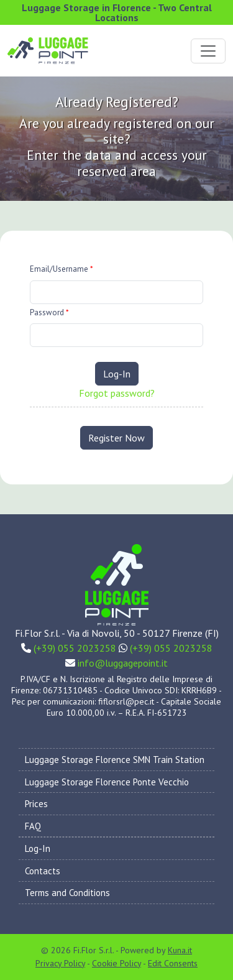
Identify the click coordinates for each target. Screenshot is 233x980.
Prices (36, 804)
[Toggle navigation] (208, 51)
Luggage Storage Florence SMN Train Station (115, 760)
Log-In (117, 374)
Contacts (43, 871)
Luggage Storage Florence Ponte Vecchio (107, 782)
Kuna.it (180, 950)
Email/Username (62, 269)
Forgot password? (117, 393)
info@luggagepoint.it (123, 663)
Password (49, 312)
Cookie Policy (116, 963)
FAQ (33, 826)
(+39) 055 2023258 (75, 648)
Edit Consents (173, 963)
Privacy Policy (60, 963)
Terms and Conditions (67, 893)
